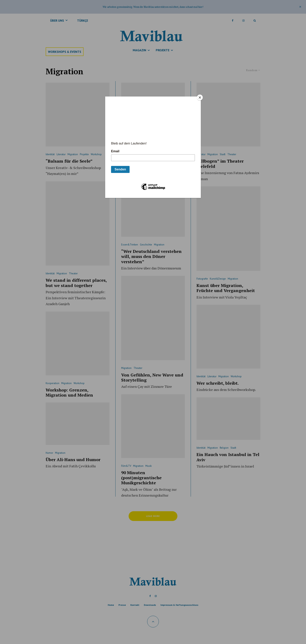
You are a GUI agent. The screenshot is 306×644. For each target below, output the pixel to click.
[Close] (200, 97)
